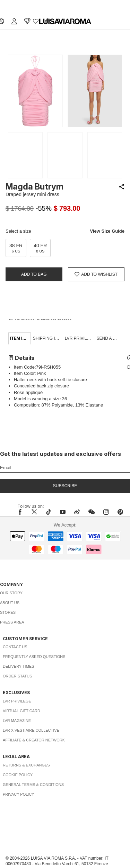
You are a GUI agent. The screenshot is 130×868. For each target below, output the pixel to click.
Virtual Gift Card (21, 711)
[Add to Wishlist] (96, 274)
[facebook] (22, 512)
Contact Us (15, 647)
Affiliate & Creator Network (34, 740)
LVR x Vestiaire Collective (31, 730)
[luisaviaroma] (65, 22)
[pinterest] (120, 512)
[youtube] (63, 512)
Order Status (18, 676)
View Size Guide (107, 231)
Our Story (11, 593)
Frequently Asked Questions (34, 657)
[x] (34, 512)
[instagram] (106, 512)
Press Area (12, 622)
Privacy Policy (19, 794)
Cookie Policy (18, 775)
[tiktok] (49, 512)
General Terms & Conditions (33, 785)
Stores (8, 612)
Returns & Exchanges (26, 765)
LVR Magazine (17, 721)
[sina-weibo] (77, 512)
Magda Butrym (34, 187)
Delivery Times (18, 666)
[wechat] (92, 512)
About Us (10, 603)
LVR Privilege (17, 701)
